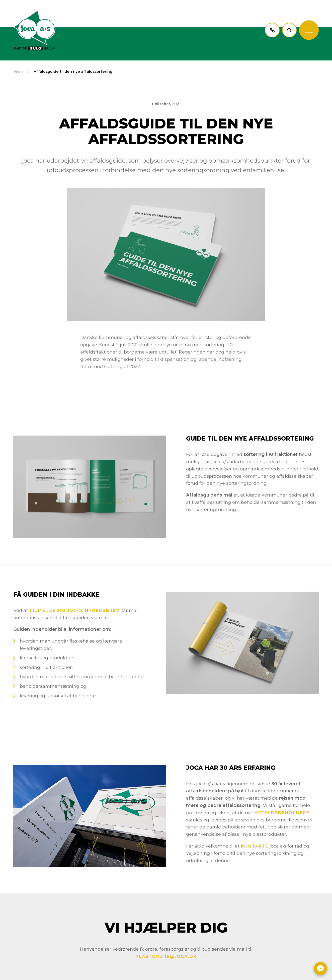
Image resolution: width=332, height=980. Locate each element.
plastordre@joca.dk (166, 956)
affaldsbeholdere (282, 813)
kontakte (255, 846)
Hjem (18, 72)
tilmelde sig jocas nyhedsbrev (74, 610)
